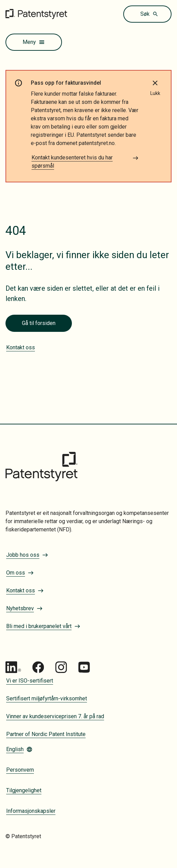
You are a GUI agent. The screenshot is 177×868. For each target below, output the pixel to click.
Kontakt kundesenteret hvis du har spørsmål (85, 162)
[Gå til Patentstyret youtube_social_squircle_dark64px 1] (84, 667)
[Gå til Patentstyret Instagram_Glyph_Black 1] (61, 667)
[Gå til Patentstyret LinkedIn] (13, 667)
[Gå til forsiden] (36, 14)
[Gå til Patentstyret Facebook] (38, 667)
